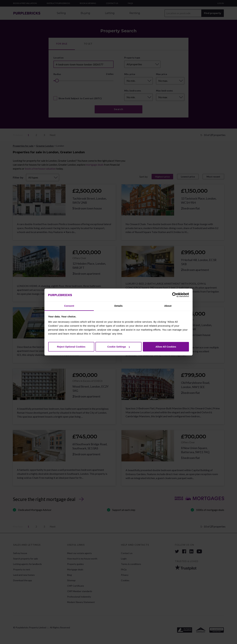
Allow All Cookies (166, 347)
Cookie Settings (119, 347)
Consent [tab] (69, 306)
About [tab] (168, 306)
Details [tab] (118, 306)
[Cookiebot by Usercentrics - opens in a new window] (175, 295)
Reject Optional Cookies (71, 347)
